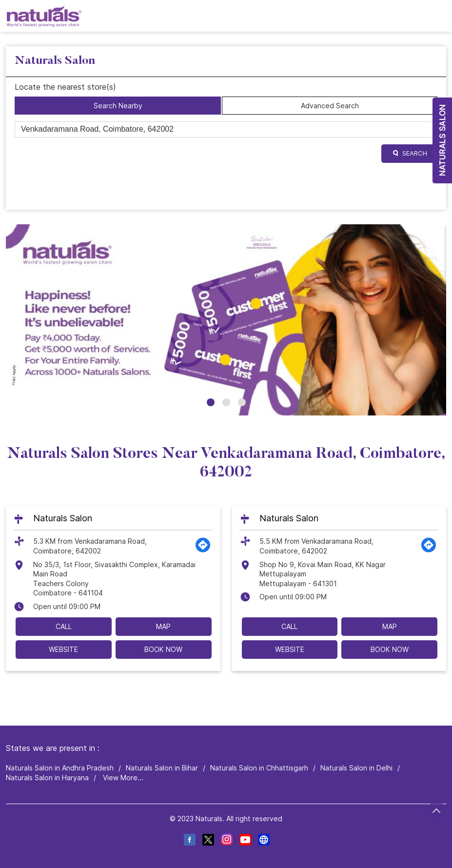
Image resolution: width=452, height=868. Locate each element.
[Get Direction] (203, 550)
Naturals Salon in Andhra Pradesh (60, 768)
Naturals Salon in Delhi (356, 768)
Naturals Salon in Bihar (162, 768)
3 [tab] (242, 402)
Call (64, 626)
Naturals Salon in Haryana (47, 778)
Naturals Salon (63, 518)
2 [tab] (226, 402)
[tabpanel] (226, 320)
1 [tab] (211, 402)
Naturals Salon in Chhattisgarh (259, 768)
